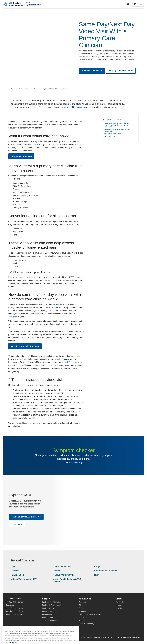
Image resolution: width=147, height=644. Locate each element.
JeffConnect (14, 317)
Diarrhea (15, 571)
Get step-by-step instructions (25, 346)
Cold (13, 567)
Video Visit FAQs (110, 136)
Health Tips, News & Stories (90, 614)
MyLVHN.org (71, 362)
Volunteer (83, 611)
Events (82, 617)
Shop (82, 621)
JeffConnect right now (23, 157)
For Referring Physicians (52, 602)
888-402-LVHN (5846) (14, 602)
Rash (97, 575)
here (56, 304)
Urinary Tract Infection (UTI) (24, 579)
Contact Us (10, 605)
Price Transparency (86, 624)
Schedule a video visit (92, 71)
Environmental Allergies (105, 571)
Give (81, 605)
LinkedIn (120, 608)
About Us (82, 602)
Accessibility (47, 614)
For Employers (48, 608)
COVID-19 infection (62, 567)
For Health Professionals (52, 605)
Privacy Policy (48, 617)
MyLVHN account (76, 107)
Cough (97, 567)
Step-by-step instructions (121, 71)
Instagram (121, 605)
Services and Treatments (18, 89)
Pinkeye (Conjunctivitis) (64, 575)
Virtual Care (30, 89)
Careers (82, 608)
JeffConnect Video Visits (112, 134)
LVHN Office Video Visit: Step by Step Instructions (117, 130)
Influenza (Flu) (18, 575)
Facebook (120, 602)
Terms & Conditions (50, 621)
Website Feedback (49, 611)
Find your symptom (73, 463)
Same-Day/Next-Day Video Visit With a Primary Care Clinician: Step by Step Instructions (117, 125)
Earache (57, 571)
